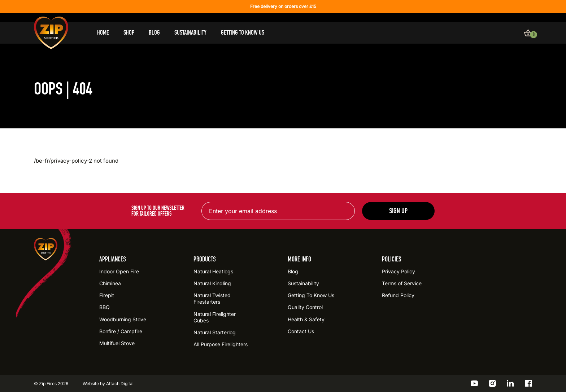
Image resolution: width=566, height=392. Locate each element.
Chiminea (110, 283)
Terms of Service (402, 283)
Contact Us (301, 331)
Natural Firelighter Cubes (215, 317)
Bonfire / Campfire (121, 331)
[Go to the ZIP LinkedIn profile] (510, 383)
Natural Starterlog (215, 332)
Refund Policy (398, 295)
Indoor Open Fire (119, 271)
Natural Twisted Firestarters (212, 298)
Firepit (107, 295)
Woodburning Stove (123, 319)
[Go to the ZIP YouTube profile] (474, 383)
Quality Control (305, 307)
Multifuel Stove (117, 343)
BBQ (105, 307)
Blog (154, 33)
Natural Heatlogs (213, 271)
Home (103, 33)
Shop (129, 33)
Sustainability (190, 33)
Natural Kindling (212, 283)
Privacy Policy (399, 271)
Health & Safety (306, 319)
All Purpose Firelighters (221, 344)
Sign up (398, 211)
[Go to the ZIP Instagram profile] (492, 383)
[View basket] (528, 33)
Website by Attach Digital (108, 384)
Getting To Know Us (243, 33)
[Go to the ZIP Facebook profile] (528, 383)
